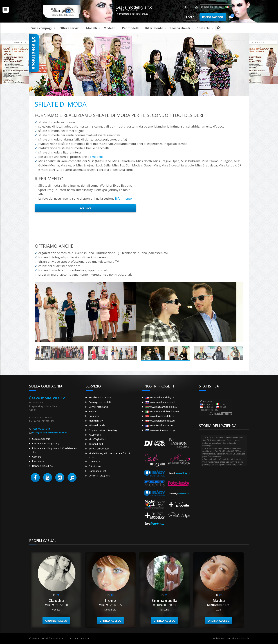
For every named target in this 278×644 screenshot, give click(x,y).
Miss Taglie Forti (97, 439)
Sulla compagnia (43, 28)
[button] (35, 478)
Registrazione (213, 17)
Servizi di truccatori (99, 449)
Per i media (38, 461)
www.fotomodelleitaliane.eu (163, 411)
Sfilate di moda (97, 425)
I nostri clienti (180, 28)
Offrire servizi (70, 28)
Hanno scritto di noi (43, 466)
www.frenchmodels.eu (160, 425)
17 (112, 595)
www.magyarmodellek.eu (161, 407)
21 (58, 595)
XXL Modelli (95, 435)
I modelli (97, 157)
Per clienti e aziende (100, 397)
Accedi (190, 17)
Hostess (93, 411)
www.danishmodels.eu (160, 416)
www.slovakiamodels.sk (161, 402)
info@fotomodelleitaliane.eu (134, 14)
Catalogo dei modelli (100, 402)
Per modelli (130, 28)
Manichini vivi (96, 421)
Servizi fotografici (98, 407)
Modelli (92, 28)
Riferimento (154, 28)
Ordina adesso (56, 621)
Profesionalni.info (239, 638)
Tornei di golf (96, 444)
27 (220, 595)
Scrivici (85, 208)
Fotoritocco (95, 466)
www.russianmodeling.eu (161, 430)
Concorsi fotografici (99, 476)
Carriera (37, 457)
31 (166, 595)
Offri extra (94, 462)
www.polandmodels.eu (160, 421)
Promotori (94, 416)
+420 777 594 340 (41, 429)
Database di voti (98, 471)
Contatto (203, 28)
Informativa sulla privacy (46, 444)
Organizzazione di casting (103, 430)
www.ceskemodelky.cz (160, 397)
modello (110, 28)
